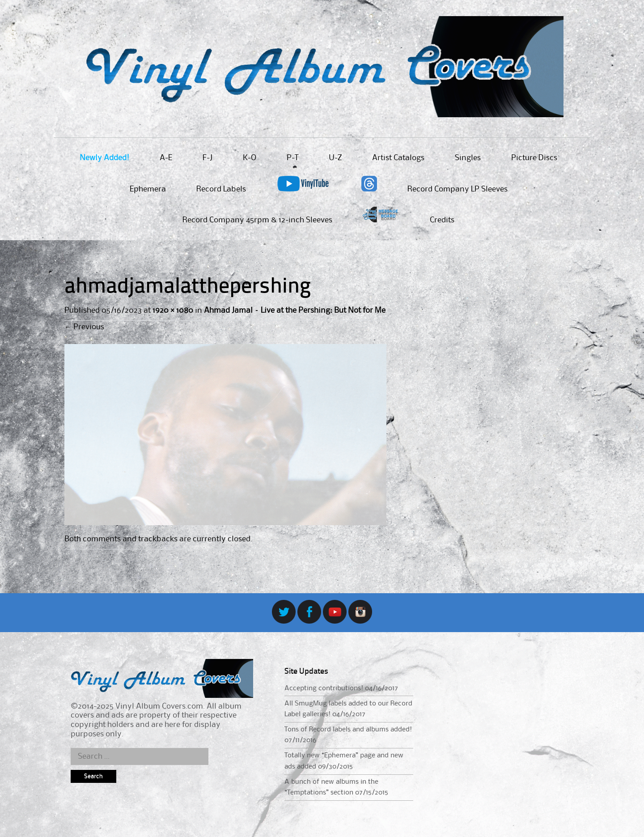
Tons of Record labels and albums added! (348, 730)
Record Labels (221, 189)
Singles (468, 158)
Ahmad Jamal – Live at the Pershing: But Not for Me (295, 310)
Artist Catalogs (398, 158)
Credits (442, 220)
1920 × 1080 (173, 310)
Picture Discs (534, 158)
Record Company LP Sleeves (458, 189)
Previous (84, 327)
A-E (166, 158)
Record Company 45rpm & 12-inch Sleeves (257, 220)
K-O (250, 158)
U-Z (335, 158)
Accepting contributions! (324, 688)
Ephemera (148, 189)
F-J (208, 158)
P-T (292, 158)
